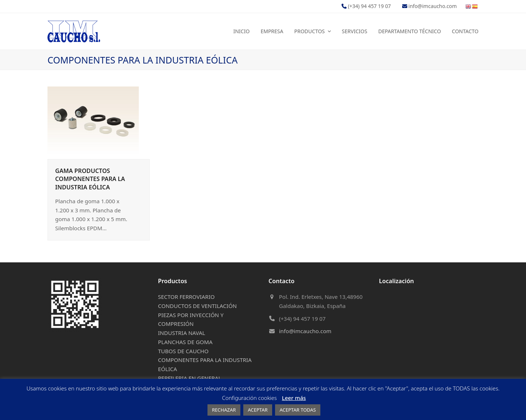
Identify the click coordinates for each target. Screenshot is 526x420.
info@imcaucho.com (305, 331)
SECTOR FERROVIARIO (186, 297)
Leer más (294, 398)
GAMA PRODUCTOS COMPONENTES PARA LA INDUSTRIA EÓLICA (90, 179)
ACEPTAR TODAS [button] (298, 410)
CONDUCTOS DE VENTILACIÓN (198, 306)
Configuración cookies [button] (249, 398)
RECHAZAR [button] (224, 410)
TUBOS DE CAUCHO (183, 351)
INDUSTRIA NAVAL (182, 333)
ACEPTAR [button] (258, 410)
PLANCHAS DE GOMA (185, 342)
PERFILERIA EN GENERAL (190, 378)
